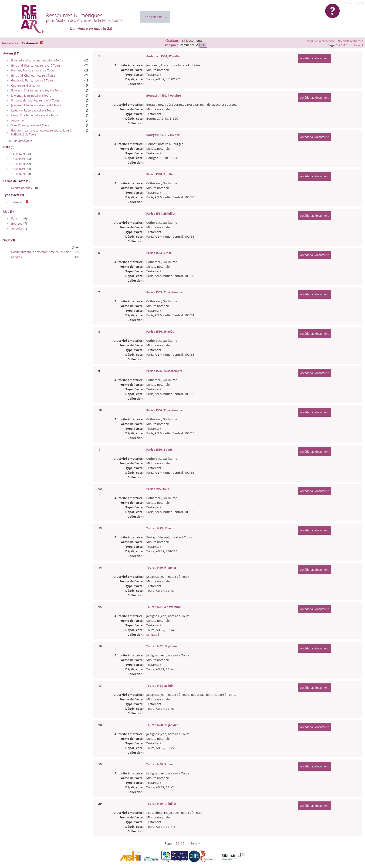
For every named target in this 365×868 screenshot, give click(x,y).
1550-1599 (18, 164)
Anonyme (17, 120)
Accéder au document (314, 58)
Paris (14, 218)
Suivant (358, 45)
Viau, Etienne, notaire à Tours (30, 125)
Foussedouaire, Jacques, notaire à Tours (37, 60)
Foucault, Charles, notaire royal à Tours (37, 90)
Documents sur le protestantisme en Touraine (41, 252)
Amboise (17, 228)
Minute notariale (22, 188)
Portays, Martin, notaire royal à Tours (35, 100)
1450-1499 (18, 154)
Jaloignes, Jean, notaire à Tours (31, 96)
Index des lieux (155, 17)
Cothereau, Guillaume (25, 86)
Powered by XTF (354, 3)
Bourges (17, 224)
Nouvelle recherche (351, 41)
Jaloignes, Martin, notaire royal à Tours (36, 105)
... (351, 45)
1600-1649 (18, 169)
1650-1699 (18, 174)
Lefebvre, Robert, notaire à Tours (33, 110)
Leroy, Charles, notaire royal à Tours (35, 115)
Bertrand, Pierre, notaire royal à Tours (36, 66)
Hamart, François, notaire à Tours (33, 70)
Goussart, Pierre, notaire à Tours (32, 80)
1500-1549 (18, 159)
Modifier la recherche (321, 41)
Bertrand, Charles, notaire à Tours (33, 76)
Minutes (16, 257)
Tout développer (21, 141)
